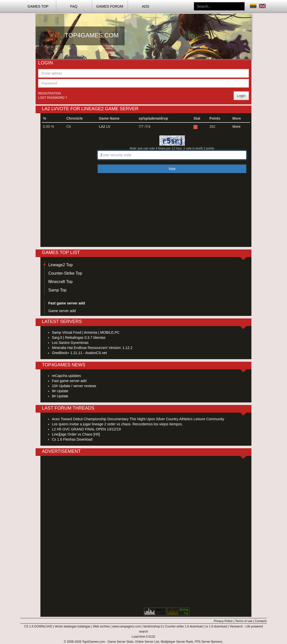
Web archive (101, 626)
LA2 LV (105, 127)
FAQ (74, 6)
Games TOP (38, 6)
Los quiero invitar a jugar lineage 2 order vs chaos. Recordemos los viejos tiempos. (117, 424)
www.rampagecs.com (126, 626)
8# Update (60, 396)
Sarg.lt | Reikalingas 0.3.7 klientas (79, 338)
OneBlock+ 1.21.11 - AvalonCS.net (79, 353)
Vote (172, 169)
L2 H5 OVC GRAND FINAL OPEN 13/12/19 (86, 429)
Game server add (62, 311)
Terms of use (244, 621)
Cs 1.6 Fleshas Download (72, 439)
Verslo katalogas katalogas (73, 626)
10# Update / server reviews (74, 386)
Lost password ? (53, 98)
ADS (146, 6)
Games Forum (110, 6)
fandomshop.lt (153, 626)
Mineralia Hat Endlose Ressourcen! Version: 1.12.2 (92, 348)
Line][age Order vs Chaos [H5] (76, 434)
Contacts (261, 621)
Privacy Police (223, 621)
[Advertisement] (192, 64)
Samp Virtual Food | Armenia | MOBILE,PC (86, 332)
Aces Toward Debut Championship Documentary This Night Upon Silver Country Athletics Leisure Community (138, 419)
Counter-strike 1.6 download (184, 626)
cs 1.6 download (216, 626)
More (236, 127)
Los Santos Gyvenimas (70, 343)
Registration (49, 93)
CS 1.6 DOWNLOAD (38, 626)
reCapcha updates (66, 376)
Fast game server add (69, 381)
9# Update (60, 391)
